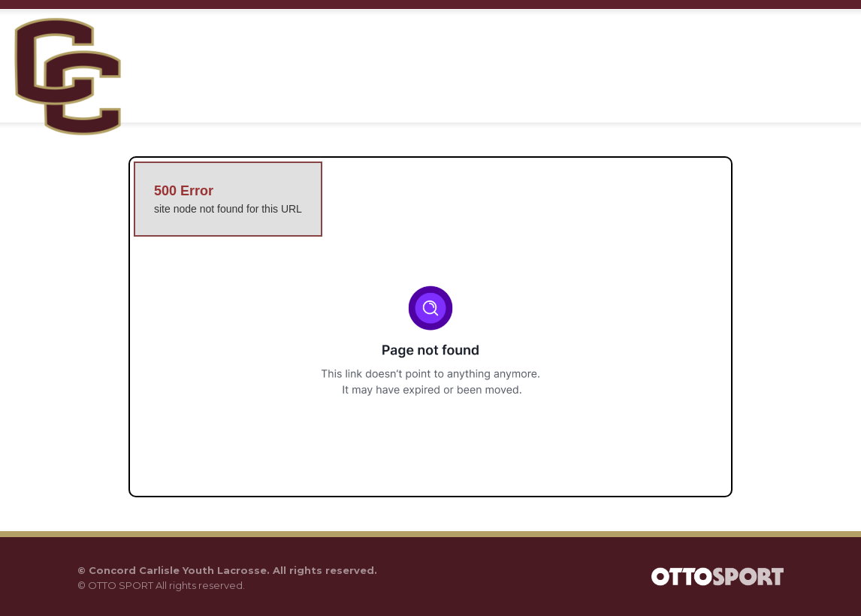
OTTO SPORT (121, 585)
